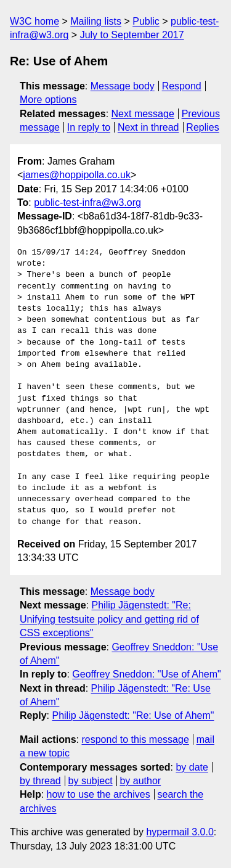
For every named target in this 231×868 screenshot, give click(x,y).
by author (140, 781)
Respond (182, 86)
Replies (202, 127)
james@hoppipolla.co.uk (77, 175)
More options (48, 100)
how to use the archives (99, 794)
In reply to (89, 127)
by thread (40, 781)
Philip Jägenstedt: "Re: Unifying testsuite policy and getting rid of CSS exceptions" (109, 619)
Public (146, 21)
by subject (91, 781)
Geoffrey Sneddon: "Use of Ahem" (146, 674)
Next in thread (148, 127)
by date (192, 767)
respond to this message (135, 739)
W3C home (34, 21)
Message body (123, 86)
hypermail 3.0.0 (180, 832)
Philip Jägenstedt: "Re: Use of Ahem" (133, 715)
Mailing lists (96, 21)
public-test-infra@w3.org (87, 203)
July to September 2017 (132, 35)
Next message (143, 114)
